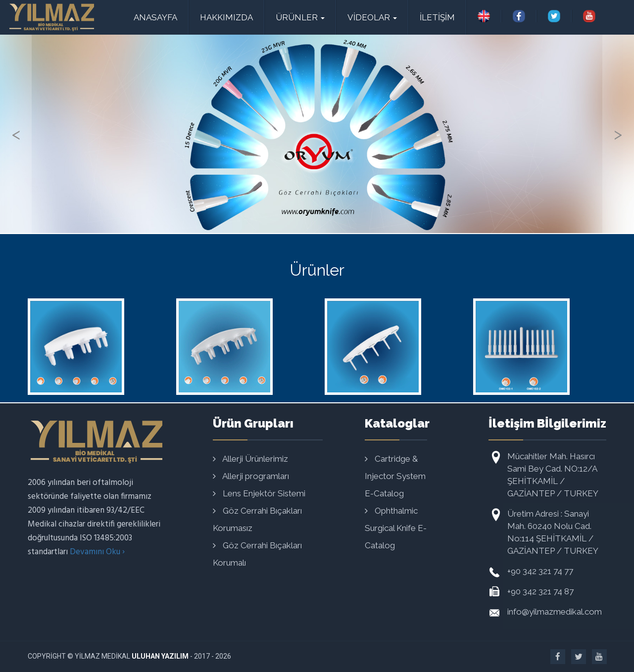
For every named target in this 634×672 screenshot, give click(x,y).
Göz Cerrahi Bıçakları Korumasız (257, 519)
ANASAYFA (155, 17)
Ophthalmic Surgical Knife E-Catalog (396, 528)
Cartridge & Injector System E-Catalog (395, 476)
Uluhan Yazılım (160, 656)
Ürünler (300, 17)
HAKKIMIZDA (226, 17)
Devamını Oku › (97, 552)
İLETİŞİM (437, 17)
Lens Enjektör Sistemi (259, 493)
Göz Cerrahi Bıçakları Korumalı (257, 554)
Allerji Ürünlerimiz (250, 459)
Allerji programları (251, 476)
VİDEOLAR (372, 17)
